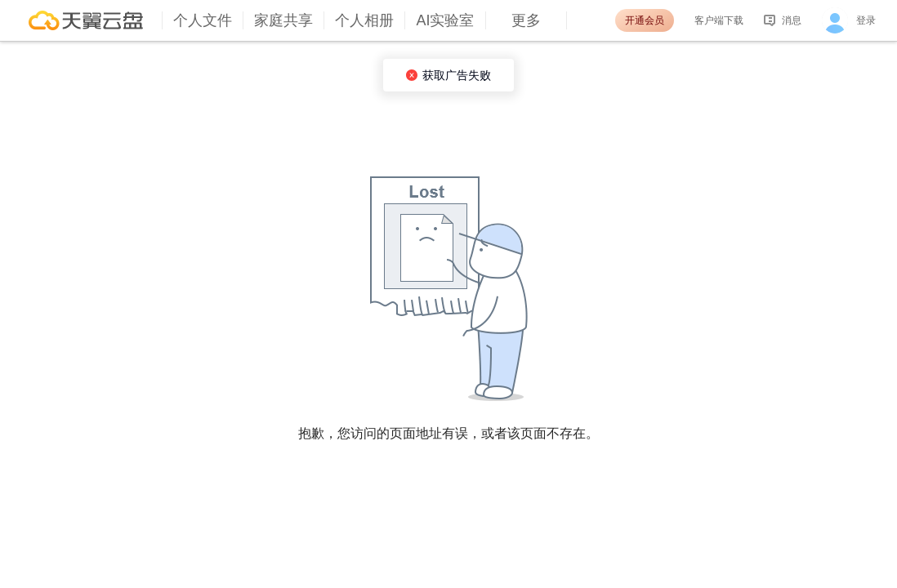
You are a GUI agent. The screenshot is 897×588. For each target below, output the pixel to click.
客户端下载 (719, 20)
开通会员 (645, 20)
